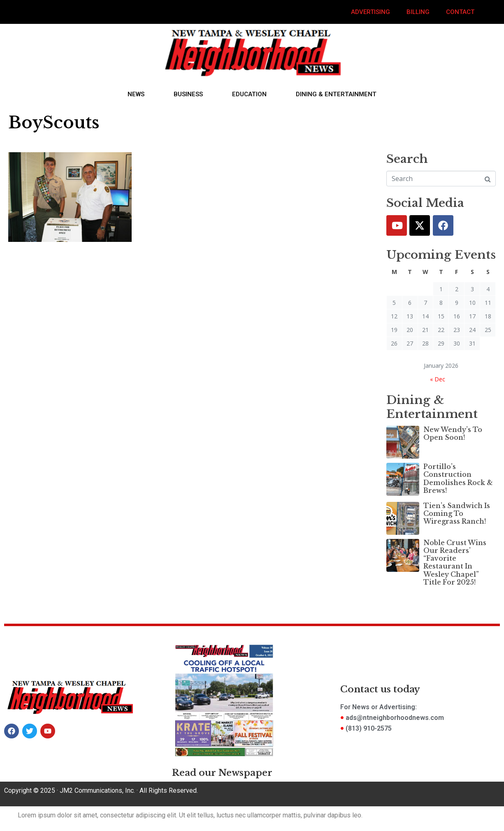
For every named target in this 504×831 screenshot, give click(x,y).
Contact (460, 12)
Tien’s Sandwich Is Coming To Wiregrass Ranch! (457, 513)
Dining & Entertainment (336, 94)
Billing (418, 12)
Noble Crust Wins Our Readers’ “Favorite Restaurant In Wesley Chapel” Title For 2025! (455, 562)
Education (249, 94)
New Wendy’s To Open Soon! (453, 433)
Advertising (370, 12)
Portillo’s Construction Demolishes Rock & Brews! (458, 478)
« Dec (438, 379)
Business (188, 94)
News (136, 94)
